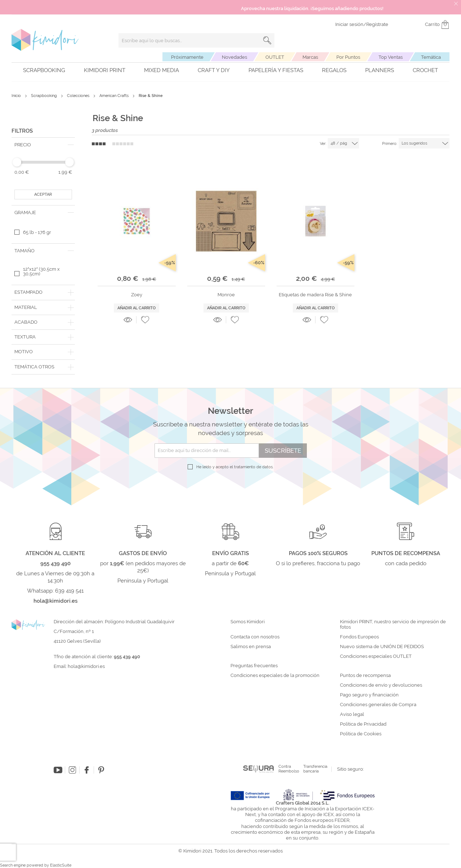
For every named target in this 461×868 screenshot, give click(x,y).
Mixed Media (162, 70)
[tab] (43, 145)
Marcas (310, 57)
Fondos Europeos (359, 637)
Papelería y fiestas (276, 70)
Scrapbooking (44, 70)
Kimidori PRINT (105, 70)
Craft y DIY (214, 70)
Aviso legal (352, 714)
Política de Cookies (361, 734)
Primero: (390, 144)
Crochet (425, 70)
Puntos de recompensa (365, 676)
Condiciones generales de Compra (378, 705)
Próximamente (187, 57)
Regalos (334, 70)
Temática (431, 57)
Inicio (17, 96)
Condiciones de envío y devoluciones (381, 685)
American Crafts (115, 96)
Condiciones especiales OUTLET (376, 656)
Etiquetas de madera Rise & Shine (315, 295)
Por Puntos (348, 57)
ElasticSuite (61, 865)
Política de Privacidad (363, 724)
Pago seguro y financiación (369, 695)
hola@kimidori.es (86, 666)
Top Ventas (391, 57)
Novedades (234, 57)
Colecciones (79, 96)
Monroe (226, 295)
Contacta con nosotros (255, 637)
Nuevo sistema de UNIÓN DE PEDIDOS (382, 647)
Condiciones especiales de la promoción (276, 676)
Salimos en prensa (251, 647)
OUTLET (275, 57)
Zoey (137, 295)
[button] (145, 320)
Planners (380, 70)
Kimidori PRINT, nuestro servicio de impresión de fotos (393, 625)
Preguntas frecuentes (254, 666)
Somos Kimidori (248, 622)
